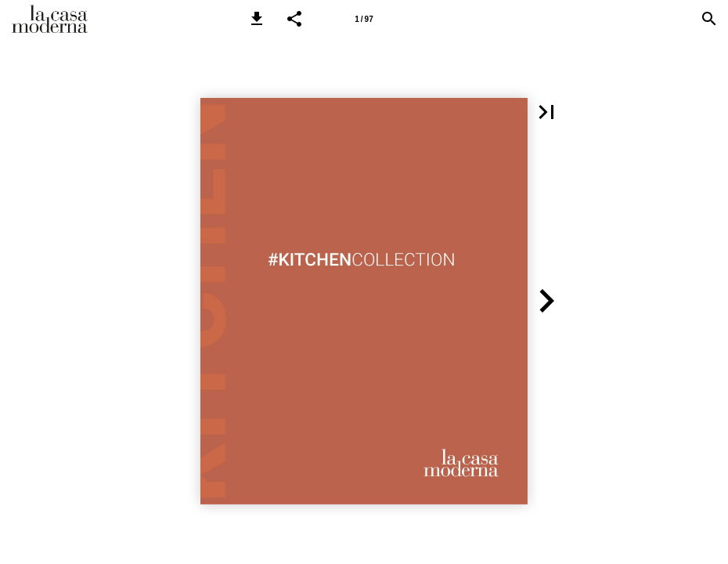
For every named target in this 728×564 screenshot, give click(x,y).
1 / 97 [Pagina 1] (364, 19)
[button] (257, 19)
